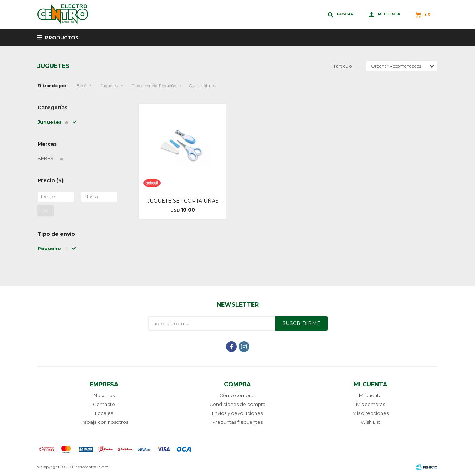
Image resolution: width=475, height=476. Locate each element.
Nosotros (104, 395)
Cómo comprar (237, 395)
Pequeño (154, 86)
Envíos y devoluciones (237, 413)
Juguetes (109, 86)
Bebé (81, 86)
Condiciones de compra (237, 404)
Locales (104, 413)
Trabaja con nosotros (104, 422)
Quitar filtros (202, 86)
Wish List (371, 422)
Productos (62, 38)
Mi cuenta (370, 395)
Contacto (104, 404)
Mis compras (371, 404)
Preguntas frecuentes (237, 422)
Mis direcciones (371, 413)
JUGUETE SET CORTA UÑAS (183, 201)
